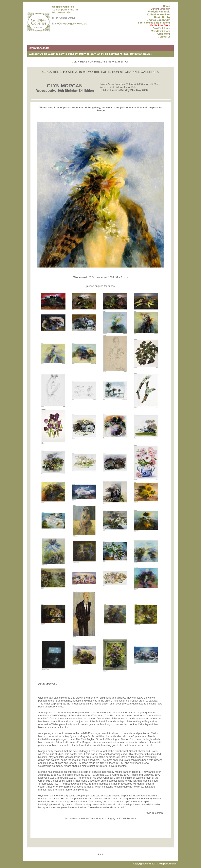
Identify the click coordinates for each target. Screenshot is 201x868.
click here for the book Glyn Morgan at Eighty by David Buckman (100, 818)
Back (101, 854)
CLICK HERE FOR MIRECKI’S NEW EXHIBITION (100, 62)
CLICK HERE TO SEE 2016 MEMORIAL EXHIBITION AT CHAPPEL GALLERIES (101, 72)
